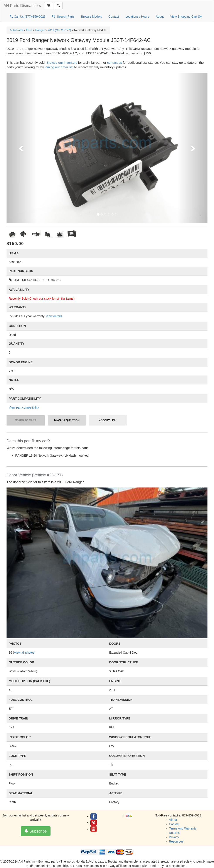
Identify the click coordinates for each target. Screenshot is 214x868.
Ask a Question (67, 420)
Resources (176, 841)
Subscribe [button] (36, 831)
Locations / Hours (137, 17)
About (160, 17)
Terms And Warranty (183, 828)
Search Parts (63, 17)
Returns (174, 833)
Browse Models (91, 17)
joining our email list (59, 67)
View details (54, 316)
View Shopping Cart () (186, 17)
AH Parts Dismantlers (22, 6)
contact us (115, 63)
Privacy (174, 837)
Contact (114, 17)
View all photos (24, 653)
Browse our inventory (62, 63)
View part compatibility (24, 407)
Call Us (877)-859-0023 (28, 17)
